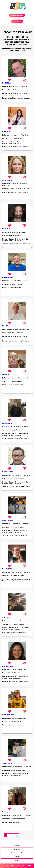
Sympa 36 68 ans (8, 472)
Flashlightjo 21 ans (8, 715)
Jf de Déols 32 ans (8, 666)
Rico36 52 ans (7, 83)
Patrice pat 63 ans (8, 812)
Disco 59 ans (6, 326)
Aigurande (17, 857)
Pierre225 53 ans (8, 277)
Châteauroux (17, 842)
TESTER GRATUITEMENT (17, 15)
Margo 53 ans (7, 132)
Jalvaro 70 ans (7, 763)
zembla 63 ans (7, 423)
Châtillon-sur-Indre (17, 853)
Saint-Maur (17, 849)
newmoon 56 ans (8, 520)
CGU (13, 866)
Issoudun (17, 846)
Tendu (17, 860)
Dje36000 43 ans (8, 229)
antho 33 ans (6, 618)
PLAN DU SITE (20, 866)
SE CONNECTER (17, 21)
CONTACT (29, 866)
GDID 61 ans (6, 375)
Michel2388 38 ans (8, 569)
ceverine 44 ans (7, 180)
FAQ (9, 866)
